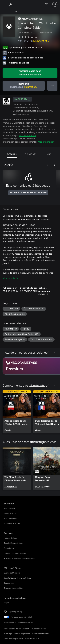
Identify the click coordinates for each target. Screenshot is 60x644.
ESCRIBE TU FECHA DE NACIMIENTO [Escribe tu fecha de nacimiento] (28, 193)
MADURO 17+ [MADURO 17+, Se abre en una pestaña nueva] (22, 99)
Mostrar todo (37, 385)
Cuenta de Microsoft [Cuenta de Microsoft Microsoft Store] (12, 573)
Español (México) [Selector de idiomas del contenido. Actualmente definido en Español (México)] (15, 612)
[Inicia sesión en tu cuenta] (55, 4)
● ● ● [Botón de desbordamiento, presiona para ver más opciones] (52, 86)
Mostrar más (10, 278)
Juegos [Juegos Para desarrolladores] (6, 603)
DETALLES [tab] (12, 154)
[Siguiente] (54, 165)
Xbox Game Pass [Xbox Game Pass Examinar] (10, 518)
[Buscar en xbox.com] (11, 4)
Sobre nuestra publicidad (14, 639)
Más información (28, 135)
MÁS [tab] (49, 154)
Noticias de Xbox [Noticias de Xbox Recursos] (10, 538)
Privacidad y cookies (39, 629)
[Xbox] (8, 11)
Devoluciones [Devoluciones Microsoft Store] (9, 583)
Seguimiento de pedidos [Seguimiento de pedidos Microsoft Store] (13, 588)
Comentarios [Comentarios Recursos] (9, 548)
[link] (17, 412)
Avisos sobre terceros (40, 634)
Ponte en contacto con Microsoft (16, 629)
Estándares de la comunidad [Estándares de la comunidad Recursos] (15, 553)
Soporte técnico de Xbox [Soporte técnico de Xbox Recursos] (13, 543)
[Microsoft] (30, 2)
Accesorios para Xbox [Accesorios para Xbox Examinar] (12, 523)
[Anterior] (48, 165)
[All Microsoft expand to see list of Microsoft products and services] (4, 4)
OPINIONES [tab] (31, 154)
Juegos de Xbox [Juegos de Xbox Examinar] (10, 513)
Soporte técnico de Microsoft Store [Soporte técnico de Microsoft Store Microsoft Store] (17, 578)
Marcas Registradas (22, 634)
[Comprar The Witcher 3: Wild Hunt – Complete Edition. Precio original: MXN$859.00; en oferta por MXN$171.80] (24, 86)
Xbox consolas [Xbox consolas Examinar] (9, 508)
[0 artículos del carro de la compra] (47, 4)
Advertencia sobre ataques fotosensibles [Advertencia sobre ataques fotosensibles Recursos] (20, 558)
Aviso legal (8, 634)
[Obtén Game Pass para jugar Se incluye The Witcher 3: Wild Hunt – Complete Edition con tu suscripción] (30, 73)
